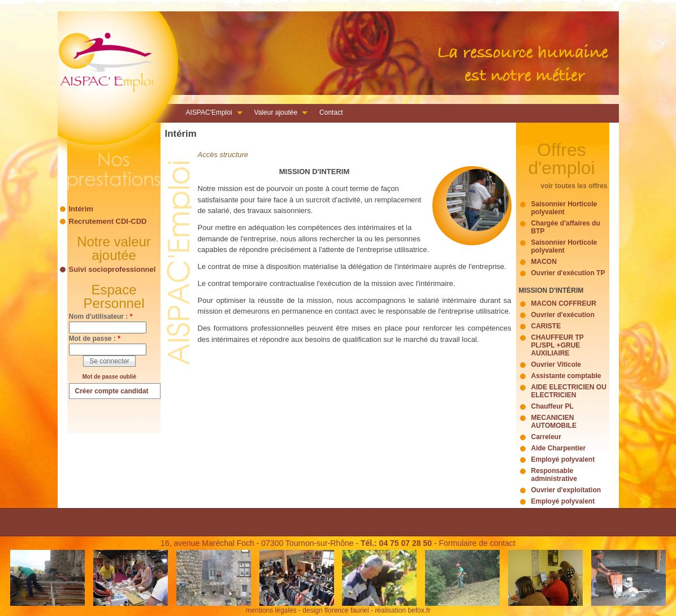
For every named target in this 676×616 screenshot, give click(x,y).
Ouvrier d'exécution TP (568, 273)
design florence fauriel (335, 610)
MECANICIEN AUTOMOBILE (554, 422)
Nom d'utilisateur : (101, 316)
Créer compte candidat (112, 391)
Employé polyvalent (563, 459)
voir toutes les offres (574, 186)
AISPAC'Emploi (211, 114)
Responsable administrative (554, 475)
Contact (331, 112)
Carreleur (546, 437)
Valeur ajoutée (278, 114)
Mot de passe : (95, 339)
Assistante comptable (566, 376)
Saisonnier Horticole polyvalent (564, 208)
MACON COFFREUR (564, 303)
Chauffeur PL (552, 406)
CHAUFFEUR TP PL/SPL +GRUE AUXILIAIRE (558, 345)
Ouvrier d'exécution (563, 315)
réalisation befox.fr (402, 610)
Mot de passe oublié (110, 377)
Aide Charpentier (559, 448)
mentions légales (271, 610)
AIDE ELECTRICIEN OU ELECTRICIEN (569, 391)
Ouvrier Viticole (556, 365)
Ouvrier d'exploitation (566, 490)
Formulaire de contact (477, 543)
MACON (544, 262)
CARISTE (546, 326)
